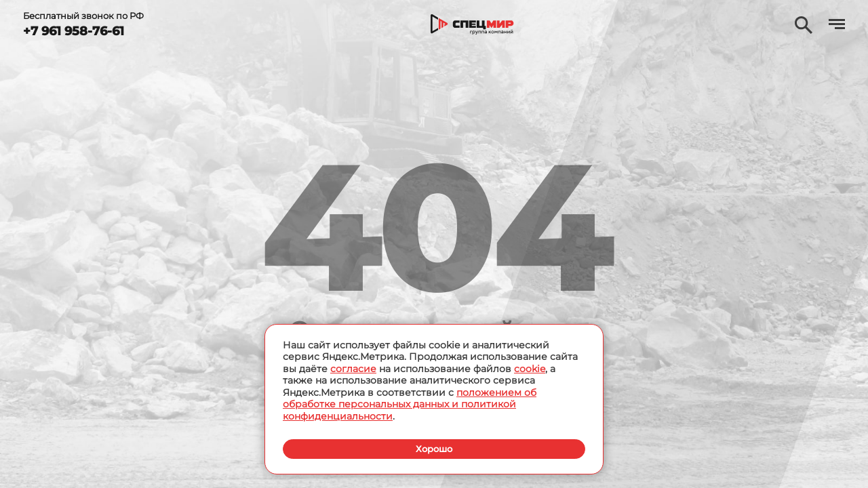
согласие (353, 368)
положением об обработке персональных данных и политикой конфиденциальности (410, 404)
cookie (530, 368)
